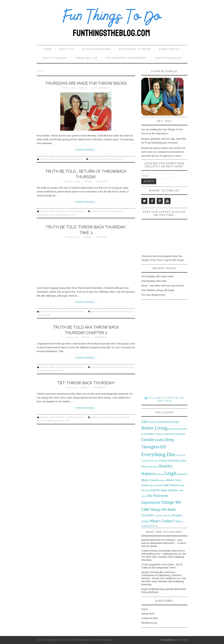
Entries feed (148, 614)
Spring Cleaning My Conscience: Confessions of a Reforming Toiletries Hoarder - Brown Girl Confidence (161, 575)
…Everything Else (168, 58)
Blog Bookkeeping (97, 49)
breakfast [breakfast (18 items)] (150, 434)
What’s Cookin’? (55, 58)
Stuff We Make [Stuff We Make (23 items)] (159, 490)
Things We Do (169, 49)
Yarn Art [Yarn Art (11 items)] (154, 526)
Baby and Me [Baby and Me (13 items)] (156, 422)
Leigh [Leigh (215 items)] (170, 473)
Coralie (83, 88)
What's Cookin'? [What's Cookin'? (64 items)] (162, 521)
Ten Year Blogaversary (153, 295)
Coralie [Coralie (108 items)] (148, 440)
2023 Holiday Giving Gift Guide (158, 290)
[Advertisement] (86, 263)
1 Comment (101, 237)
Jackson (41, 315)
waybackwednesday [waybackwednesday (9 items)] (163, 516)
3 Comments (102, 181)
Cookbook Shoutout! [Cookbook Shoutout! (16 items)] (174, 434)
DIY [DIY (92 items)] (163, 447)
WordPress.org (149, 623)
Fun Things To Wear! (135, 49)
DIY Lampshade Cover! (164, 568)
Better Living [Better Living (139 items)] (154, 428)
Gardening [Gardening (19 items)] (173, 461)
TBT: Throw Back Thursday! (86, 383)
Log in (145, 609)
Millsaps (51, 371)
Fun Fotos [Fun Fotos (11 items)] (154, 461)
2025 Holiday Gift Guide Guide (158, 276)
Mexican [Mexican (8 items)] (163, 481)
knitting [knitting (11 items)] (160, 474)
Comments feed (150, 618)
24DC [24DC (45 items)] (145, 422)
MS (58, 371)
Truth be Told (116, 159)
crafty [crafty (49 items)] (160, 440)
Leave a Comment (100, 88)
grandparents (63, 215)
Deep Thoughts (58, 211)
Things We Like (86, 58)
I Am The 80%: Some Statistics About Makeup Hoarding (164, 557)
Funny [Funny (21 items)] (163, 461)
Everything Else (74, 159)
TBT (106, 159)
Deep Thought (108, 367)
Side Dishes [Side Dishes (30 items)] (171, 485)
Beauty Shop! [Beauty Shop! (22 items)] (171, 422)
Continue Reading (86, 150)
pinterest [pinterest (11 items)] (153, 485)
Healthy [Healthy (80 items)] (166, 466)
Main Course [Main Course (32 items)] (150, 480)
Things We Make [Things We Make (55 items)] (163, 510)
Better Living (47, 159)
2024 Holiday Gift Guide (154, 281)
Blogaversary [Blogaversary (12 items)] (175, 429)
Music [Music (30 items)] (170, 480)
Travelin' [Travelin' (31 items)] (147, 515)
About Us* (67, 49)
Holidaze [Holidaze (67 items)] (149, 474)
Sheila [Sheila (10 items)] (160, 486)
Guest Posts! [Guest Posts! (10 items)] (153, 467)
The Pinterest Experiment (126, 58)
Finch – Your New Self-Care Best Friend (162, 286)
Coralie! (59, 159)
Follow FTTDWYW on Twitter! (164, 399)
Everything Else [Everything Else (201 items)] (158, 455)
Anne (94, 211)
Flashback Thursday (54, 421)
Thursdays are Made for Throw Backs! (86, 83)
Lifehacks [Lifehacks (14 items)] (182, 474)
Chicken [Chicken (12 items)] (159, 434)
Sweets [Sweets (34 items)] (173, 490)
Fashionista (168, 640)
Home (48, 49)
